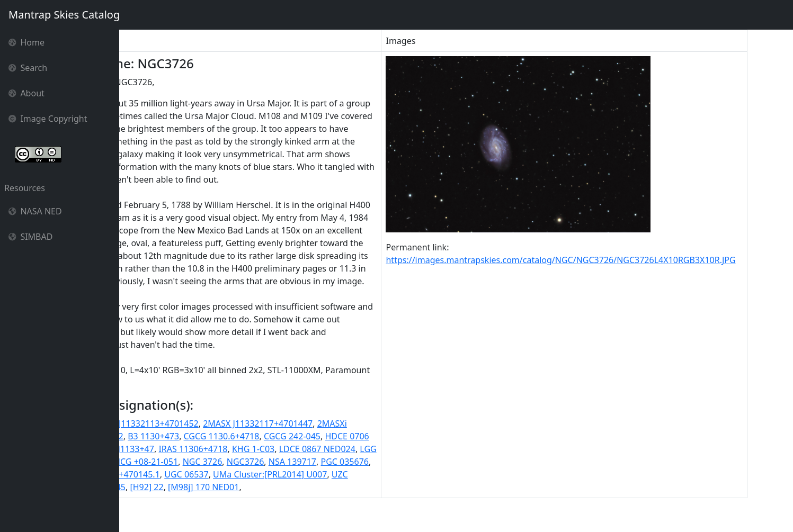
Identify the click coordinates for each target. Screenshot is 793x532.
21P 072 (140, 449)
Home (26, 42)
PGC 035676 (181, 500)
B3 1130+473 (224, 462)
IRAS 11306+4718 (286, 474)
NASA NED (35, 211)
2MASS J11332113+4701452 (215, 449)
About (26, 93)
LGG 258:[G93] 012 (197, 487)
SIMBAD (30, 237)
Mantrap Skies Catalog (64, 15)
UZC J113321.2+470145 (237, 512)
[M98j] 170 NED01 (360, 512)
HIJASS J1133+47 (214, 474)
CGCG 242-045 (363, 462)
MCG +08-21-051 (271, 487)
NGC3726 (372, 487)
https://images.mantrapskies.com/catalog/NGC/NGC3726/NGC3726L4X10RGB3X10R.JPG (607, 260)
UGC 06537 (343, 500)
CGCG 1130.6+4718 (292, 462)
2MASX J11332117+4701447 (329, 449)
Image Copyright (48, 119)
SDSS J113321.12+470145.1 (263, 500)
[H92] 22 (303, 512)
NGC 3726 (329, 487)
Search (28, 68)
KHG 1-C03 (345, 474)
